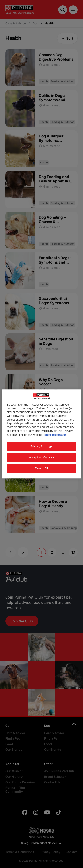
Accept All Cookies (41, 457)
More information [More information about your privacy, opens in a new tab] (55, 435)
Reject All (41, 469)
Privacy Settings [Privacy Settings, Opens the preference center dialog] (41, 446)
